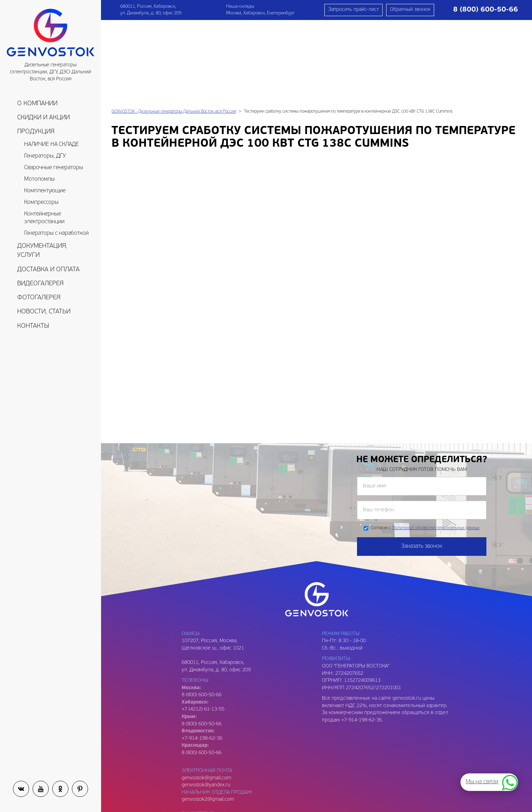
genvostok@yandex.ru (206, 703)
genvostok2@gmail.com (208, 718)
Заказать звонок (422, 465)
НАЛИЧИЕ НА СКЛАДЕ (52, 145)
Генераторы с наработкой (56, 233)
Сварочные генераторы (54, 168)
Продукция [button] (36, 132)
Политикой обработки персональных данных (436, 446)
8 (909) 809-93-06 (202, 768)
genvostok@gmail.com (206, 696)
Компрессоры (41, 202)
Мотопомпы (39, 179)
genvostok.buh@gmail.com (211, 740)
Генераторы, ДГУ (45, 156)
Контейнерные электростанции (44, 218)
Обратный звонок (410, 10)
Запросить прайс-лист (353, 10)
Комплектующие (45, 191)
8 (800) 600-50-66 (202, 642)
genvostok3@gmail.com (208, 761)
